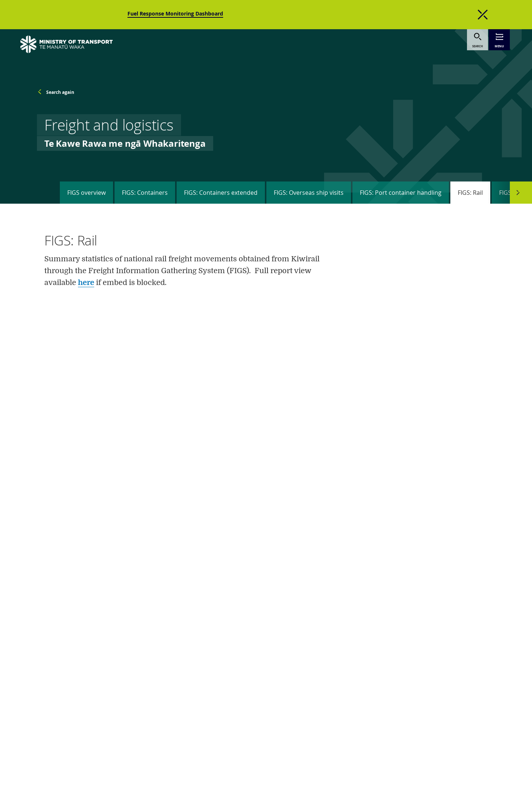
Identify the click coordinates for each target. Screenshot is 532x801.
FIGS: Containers (145, 193)
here (86, 283)
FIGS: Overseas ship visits (309, 193)
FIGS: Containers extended (221, 193)
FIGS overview (86, 193)
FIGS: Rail (470, 193)
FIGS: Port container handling (401, 193)
